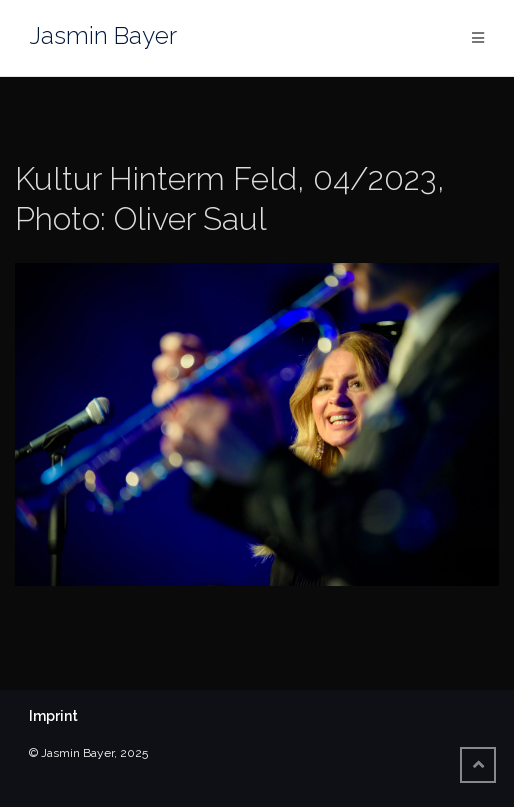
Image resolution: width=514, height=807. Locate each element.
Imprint (53, 716)
